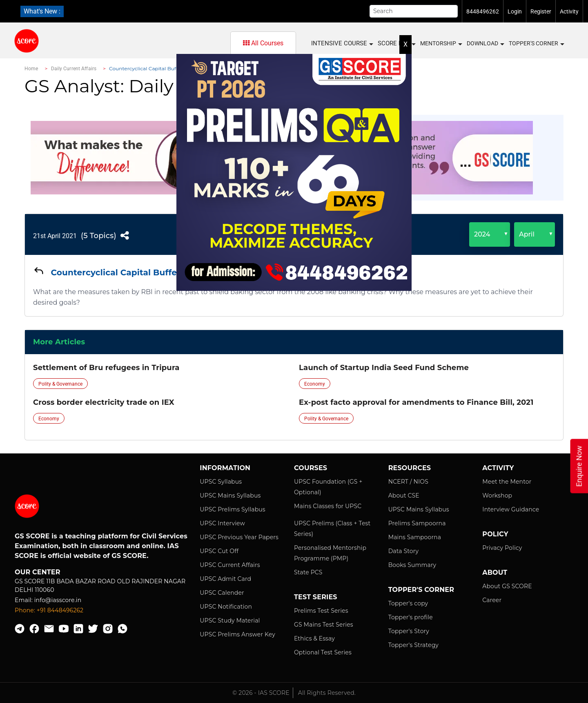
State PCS (308, 572)
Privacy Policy (502, 548)
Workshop (497, 495)
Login (515, 11)
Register (541, 11)
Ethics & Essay (314, 638)
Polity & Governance (60, 384)
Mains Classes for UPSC (328, 506)
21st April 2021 (55, 236)
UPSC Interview (222, 523)
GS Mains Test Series (324, 625)
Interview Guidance (511, 509)
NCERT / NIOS (408, 482)
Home (31, 69)
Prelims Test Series (321, 611)
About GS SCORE (507, 586)
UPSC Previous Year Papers (239, 537)
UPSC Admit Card (225, 579)
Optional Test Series (323, 652)
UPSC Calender (222, 593)
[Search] (414, 11)
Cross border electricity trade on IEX (104, 402)
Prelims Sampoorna (417, 523)
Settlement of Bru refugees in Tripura (106, 368)
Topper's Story (409, 631)
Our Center (38, 572)
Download (485, 44)
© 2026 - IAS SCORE (261, 693)
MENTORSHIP (441, 44)
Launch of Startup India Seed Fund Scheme (384, 368)
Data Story (403, 551)
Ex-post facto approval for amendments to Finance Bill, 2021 (416, 402)
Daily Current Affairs (74, 69)
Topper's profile (411, 617)
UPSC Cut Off (219, 551)
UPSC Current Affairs (230, 565)
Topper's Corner (536, 44)
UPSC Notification (226, 607)
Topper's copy (408, 603)
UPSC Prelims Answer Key (237, 634)
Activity (569, 11)
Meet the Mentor (507, 482)
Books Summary (412, 565)
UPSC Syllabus (221, 482)
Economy (315, 384)
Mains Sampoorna (415, 537)
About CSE (404, 495)
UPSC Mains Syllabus (230, 495)
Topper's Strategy (413, 645)
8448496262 (483, 11)
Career (492, 600)
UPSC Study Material (230, 620)
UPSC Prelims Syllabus (233, 509)
